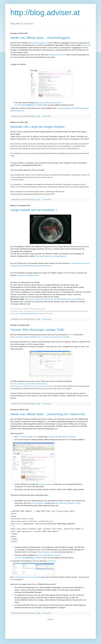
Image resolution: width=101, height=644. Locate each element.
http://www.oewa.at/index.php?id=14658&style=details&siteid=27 (29, 384)
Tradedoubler (53, 437)
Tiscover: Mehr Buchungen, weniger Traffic (37, 330)
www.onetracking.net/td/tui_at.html (67, 503)
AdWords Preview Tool (57, 55)
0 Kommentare (47, 116)
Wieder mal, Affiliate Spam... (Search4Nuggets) (40, 38)
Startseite (51, 619)
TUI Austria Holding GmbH (28, 437)
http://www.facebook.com (30, 314)
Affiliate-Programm (69, 437)
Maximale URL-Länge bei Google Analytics (37, 127)
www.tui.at (86, 45)
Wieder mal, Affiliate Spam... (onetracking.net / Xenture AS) (48, 414)
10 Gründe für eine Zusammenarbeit (27, 577)
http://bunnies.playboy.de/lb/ (28, 275)
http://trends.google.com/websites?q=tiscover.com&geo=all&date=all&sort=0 (32, 386)
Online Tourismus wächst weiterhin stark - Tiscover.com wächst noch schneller (40, 337)
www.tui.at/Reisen (46, 484)
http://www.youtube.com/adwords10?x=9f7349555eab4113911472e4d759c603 (55, 299)
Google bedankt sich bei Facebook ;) (34, 210)
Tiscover (71, 335)
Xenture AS (51, 561)
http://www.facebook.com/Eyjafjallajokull (51, 256)
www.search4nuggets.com (38, 43)
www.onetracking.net (45, 552)
